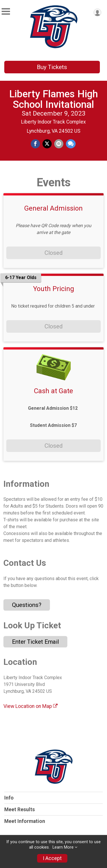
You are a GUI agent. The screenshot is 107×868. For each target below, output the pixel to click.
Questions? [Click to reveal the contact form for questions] (27, 605)
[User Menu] (97, 12)
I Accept (52, 858)
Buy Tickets (52, 67)
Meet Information (25, 821)
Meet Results (20, 810)
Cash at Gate (53, 391)
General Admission (53, 208)
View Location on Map (31, 706)
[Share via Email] (59, 144)
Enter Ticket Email (35, 642)
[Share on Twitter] (47, 144)
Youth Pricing (54, 289)
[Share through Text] (71, 144)
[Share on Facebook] (35, 144)
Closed (53, 253)
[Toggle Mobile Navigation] (6, 12)
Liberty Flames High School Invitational (53, 99)
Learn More (63, 847)
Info (9, 798)
